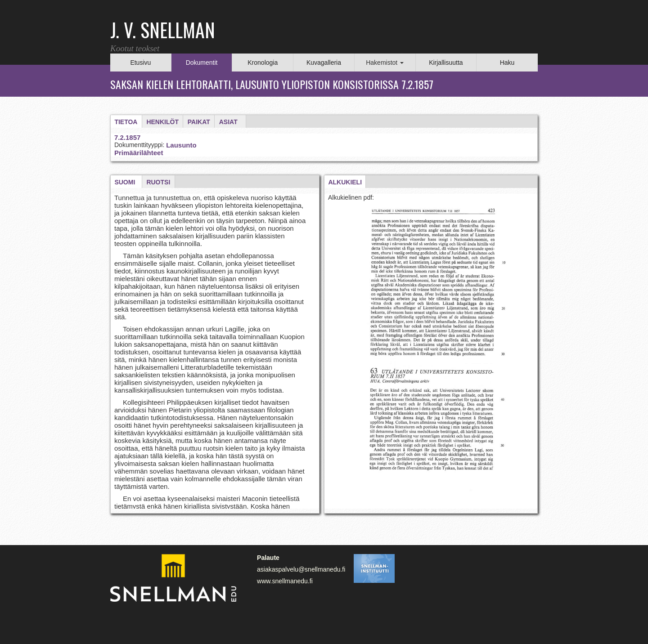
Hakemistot (385, 63)
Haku (507, 63)
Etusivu (140, 63)
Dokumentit (202, 63)
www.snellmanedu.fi (285, 581)
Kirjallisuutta (446, 63)
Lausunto (181, 145)
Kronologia (263, 63)
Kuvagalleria (324, 63)
